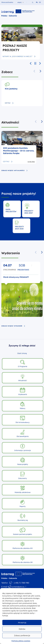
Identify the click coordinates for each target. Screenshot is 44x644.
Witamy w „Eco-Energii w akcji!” (19, 56)
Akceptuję (22, 623)
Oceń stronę (22, 353)
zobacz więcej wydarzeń (13, 326)
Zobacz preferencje (22, 635)
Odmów (22, 629)
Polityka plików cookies (21, 641)
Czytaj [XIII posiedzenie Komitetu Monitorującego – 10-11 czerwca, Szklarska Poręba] (8, 162)
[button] (40, 71)
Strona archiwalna (7, 2)
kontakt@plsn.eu (18, 587)
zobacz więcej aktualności (14, 171)
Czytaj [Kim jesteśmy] (9, 103)
